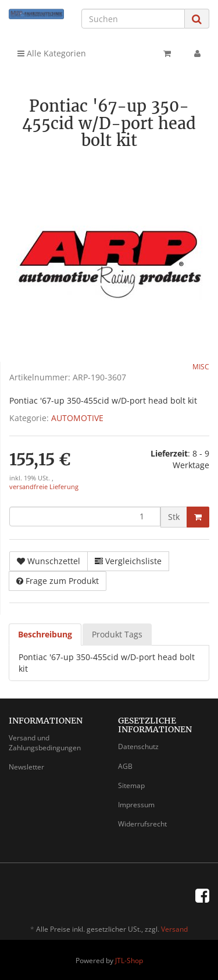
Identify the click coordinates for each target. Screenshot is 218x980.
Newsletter (26, 767)
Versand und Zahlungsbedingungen (45, 743)
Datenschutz (138, 746)
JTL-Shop (129, 961)
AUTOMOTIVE (77, 418)
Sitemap (131, 785)
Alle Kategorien (52, 53)
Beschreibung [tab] (45, 634)
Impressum (136, 805)
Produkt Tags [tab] (117, 634)
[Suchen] (133, 19)
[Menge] (85, 516)
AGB (125, 766)
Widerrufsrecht (142, 824)
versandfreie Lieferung (44, 487)
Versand (174, 929)
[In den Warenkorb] (198, 517)
